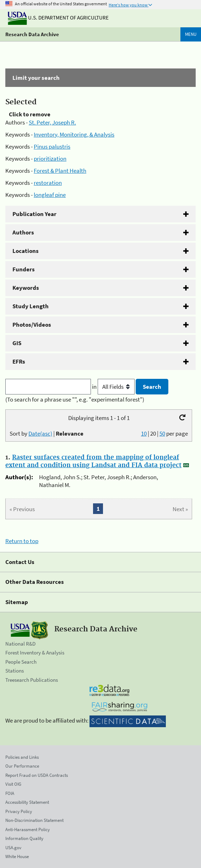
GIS (17, 343)
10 (144, 433)
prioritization (50, 159)
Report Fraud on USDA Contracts (37, 775)
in (114, 387)
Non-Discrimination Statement (34, 820)
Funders (24, 269)
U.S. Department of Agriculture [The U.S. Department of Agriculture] (58, 18)
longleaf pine (50, 195)
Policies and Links (22, 757)
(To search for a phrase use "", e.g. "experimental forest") (75, 399)
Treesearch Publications (32, 680)
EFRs (19, 361)
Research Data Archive (32, 34)
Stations (15, 671)
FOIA (10, 793)
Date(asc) (40, 433)
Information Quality (24, 838)
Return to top (22, 541)
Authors (23, 232)
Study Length (31, 306)
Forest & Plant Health (60, 171)
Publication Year (34, 214)
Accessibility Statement (27, 802)
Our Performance (22, 766)
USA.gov (13, 848)
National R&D (20, 644)
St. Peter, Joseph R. (52, 122)
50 (162, 433)
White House (17, 856)
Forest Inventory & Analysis (35, 653)
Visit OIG (13, 784)
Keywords (26, 288)
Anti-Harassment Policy (28, 830)
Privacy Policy (19, 811)
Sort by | (47, 433)
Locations (26, 251)
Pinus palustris (52, 146)
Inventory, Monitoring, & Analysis (74, 134)
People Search (21, 662)
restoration (48, 183)
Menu (191, 34)
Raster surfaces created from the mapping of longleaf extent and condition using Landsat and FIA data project (93, 461)
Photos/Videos (32, 325)
